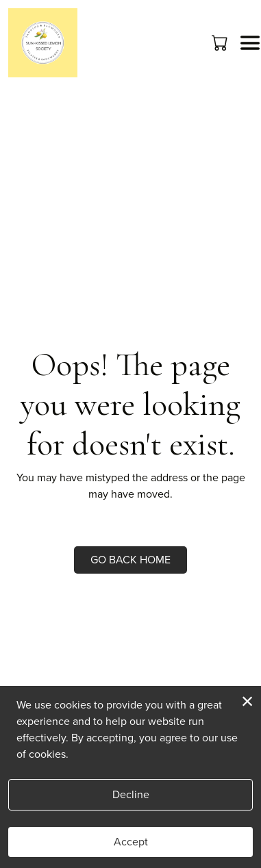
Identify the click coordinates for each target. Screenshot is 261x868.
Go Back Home (130, 560)
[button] (221, 42)
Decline (131, 794)
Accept (131, 842)
